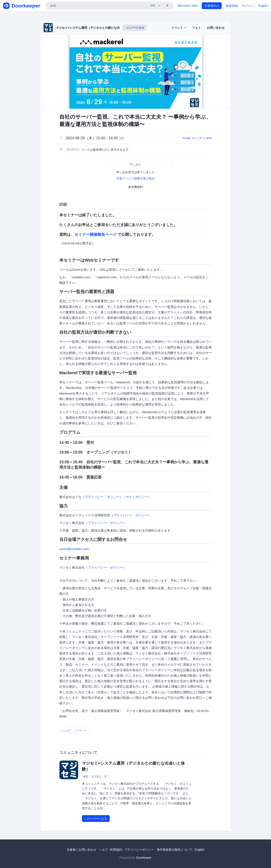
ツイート (81, 731)
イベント (179, 28)
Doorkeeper (144, 858)
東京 (86, 776)
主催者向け (212, 6)
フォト (196, 28)
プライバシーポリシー (139, 850)
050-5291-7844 (187, 6)
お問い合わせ (216, 28)
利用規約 (116, 850)
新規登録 (232, 6)
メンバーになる (134, 28)
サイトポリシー (137, 497)
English (263, 6)
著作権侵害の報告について (174, 850)
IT (106, 776)
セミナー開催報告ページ (95, 234)
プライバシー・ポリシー (102, 497)
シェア (66, 731)
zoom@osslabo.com (74, 549)
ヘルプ (103, 850)
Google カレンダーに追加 (197, 138)
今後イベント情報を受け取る (135, 178)
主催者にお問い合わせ (82, 850)
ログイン (248, 6)
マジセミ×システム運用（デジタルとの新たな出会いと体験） (97, 28)
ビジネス (96, 776)
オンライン (73, 149)
